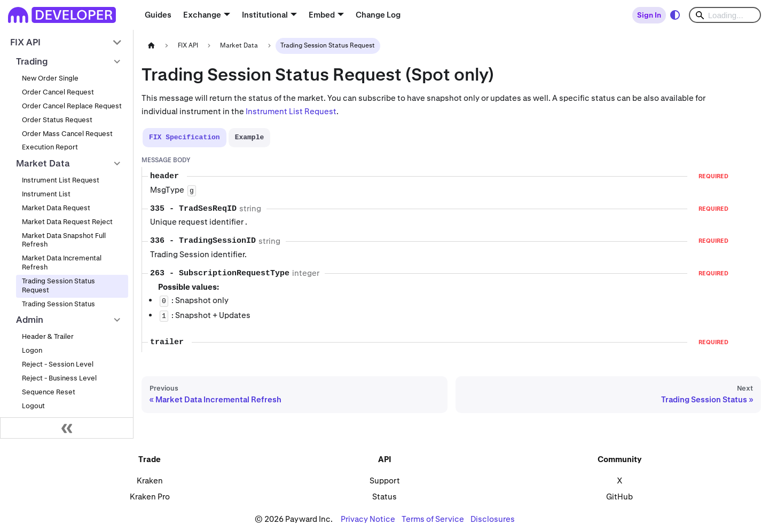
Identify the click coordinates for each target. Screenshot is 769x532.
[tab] (185, 137)
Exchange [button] (202, 15)
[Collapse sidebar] (67, 428)
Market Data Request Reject (67, 222)
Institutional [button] (265, 15)
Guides (158, 15)
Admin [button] (30, 320)
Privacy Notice (368, 519)
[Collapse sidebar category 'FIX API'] (117, 43)
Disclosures (493, 519)
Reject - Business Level (59, 378)
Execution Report (50, 147)
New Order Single (50, 78)
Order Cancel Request (58, 92)
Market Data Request (56, 208)
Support (385, 481)
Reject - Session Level (58, 364)
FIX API (25, 42)
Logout (33, 406)
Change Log (378, 15)
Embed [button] (322, 15)
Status (384, 497)
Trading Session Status (58, 304)
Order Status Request (57, 120)
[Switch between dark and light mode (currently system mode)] (675, 15)
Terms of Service (433, 519)
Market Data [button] (43, 163)
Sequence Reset (49, 392)
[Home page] (151, 46)
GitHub (619, 497)
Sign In (649, 15)
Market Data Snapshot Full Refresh (64, 240)
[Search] (725, 15)
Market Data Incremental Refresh (62, 263)
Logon (32, 350)
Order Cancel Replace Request (72, 106)
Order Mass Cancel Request (67, 134)
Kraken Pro (150, 497)
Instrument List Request (61, 180)
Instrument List (46, 194)
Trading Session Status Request (58, 285)
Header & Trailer (48, 336)
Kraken (150, 481)
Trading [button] (32, 61)
